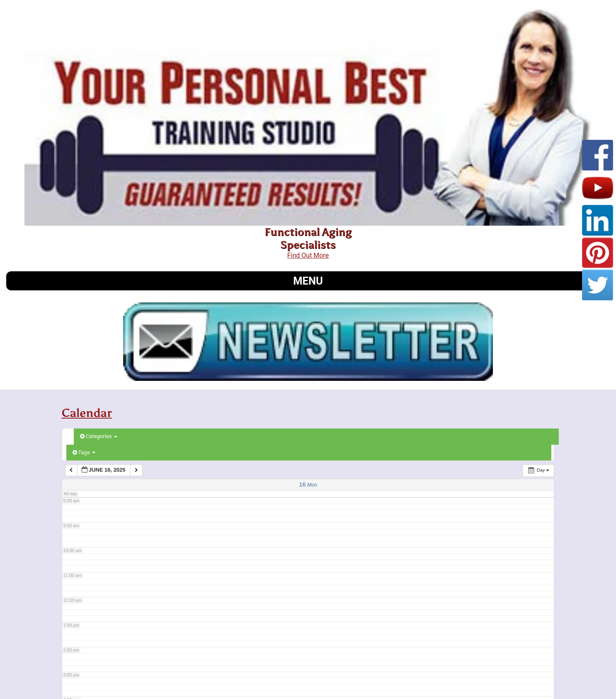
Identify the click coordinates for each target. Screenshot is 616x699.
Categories (99, 436)
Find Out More (308, 255)
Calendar (87, 413)
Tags (84, 452)
